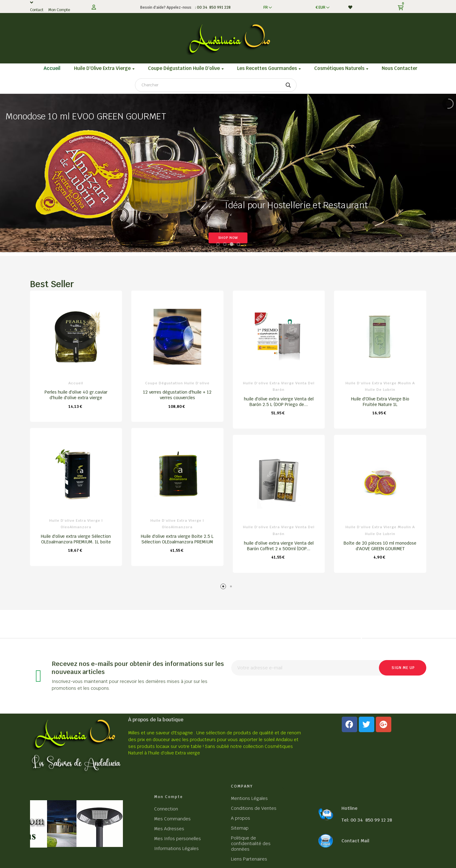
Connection (166, 809)
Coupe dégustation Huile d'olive (177, 383)
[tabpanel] (76, 431)
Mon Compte (59, 10)
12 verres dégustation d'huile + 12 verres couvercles (177, 395)
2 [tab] (232, 587)
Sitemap (240, 828)
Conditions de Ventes (254, 808)
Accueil (76, 383)
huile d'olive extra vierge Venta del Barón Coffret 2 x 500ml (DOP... (279, 546)
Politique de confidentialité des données (251, 844)
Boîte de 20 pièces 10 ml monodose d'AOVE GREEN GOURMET (380, 546)
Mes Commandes (172, 819)
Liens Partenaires (249, 859)
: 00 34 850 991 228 (212, 7)
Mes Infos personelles (178, 839)
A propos (241, 818)
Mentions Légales (249, 798)
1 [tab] (224, 587)
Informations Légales (176, 849)
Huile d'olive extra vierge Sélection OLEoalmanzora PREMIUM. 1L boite (76, 539)
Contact (37, 10)
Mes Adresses (169, 829)
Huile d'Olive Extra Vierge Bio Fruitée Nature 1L (380, 402)
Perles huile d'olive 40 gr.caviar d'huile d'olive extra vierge (76, 395)
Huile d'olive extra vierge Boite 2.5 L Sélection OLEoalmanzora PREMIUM (177, 539)
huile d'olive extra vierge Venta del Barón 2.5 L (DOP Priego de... (279, 402)
